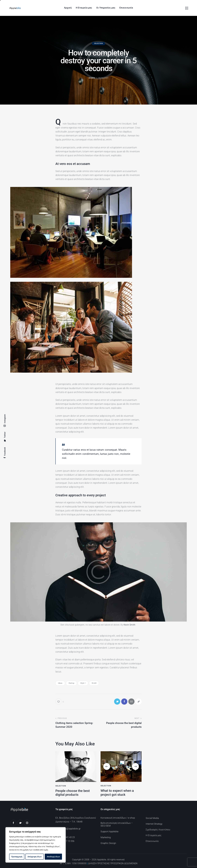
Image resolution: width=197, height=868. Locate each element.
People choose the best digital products (73, 793)
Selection (98, 43)
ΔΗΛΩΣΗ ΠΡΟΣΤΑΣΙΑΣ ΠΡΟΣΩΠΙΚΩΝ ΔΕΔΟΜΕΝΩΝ (113, 863)
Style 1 (83, 683)
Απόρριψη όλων (35, 857)
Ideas (60, 683)
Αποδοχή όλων (53, 857)
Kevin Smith (129, 625)
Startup (71, 683)
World (94, 683)
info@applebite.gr (72, 829)
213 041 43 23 (68, 837)
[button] (107, 766)
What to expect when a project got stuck (117, 793)
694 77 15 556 (67, 841)
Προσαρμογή (17, 857)
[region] (36, 845)
